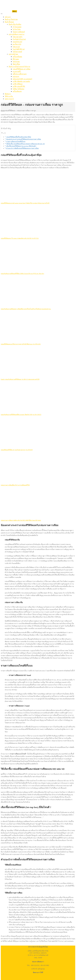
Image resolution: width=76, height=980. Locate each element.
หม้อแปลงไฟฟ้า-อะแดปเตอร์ (22, 79)
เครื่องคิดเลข (17, 91)
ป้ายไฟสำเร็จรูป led (19, 39)
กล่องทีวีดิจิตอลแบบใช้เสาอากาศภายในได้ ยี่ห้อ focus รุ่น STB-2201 (21, 344)
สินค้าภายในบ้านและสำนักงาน (19, 67)
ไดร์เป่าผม (16, 62)
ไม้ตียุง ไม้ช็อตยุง (18, 89)
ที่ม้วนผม (16, 59)
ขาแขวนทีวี (17, 71)
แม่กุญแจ (16, 76)
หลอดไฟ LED (17, 42)
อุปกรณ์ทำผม (13, 54)
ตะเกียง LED (17, 44)
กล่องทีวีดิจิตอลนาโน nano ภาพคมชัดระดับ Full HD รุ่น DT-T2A (20, 238)
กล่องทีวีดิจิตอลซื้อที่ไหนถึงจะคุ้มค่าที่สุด (19, 137)
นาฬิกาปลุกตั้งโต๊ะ (19, 86)
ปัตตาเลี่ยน (16, 64)
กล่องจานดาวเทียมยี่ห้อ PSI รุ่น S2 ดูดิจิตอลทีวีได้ (15, 485)
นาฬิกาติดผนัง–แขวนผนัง (21, 81)
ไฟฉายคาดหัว (18, 37)
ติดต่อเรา (8, 94)
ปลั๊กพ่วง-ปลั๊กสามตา (20, 74)
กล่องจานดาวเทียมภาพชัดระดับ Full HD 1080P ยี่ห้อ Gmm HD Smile (21, 520)
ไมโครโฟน (17, 29)
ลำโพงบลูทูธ (17, 27)
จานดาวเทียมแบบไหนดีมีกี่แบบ (16, 141)
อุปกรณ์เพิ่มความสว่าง (16, 34)
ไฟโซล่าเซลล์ (17, 52)
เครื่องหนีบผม (17, 57)
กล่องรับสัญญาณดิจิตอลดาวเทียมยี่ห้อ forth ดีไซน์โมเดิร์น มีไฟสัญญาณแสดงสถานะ (26, 309)
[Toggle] (5, 133)
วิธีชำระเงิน (9, 96)
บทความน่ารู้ (9, 99)
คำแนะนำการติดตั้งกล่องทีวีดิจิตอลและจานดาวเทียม (22, 148)
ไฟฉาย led (16, 47)
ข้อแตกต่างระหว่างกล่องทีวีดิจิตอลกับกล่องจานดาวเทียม (24, 139)
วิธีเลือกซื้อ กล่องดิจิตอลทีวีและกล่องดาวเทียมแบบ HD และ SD (25, 144)
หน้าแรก (8, 17)
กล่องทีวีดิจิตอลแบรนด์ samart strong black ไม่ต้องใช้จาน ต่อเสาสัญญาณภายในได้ (25, 203)
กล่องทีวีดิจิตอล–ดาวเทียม (22, 69)
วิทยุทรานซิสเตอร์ (19, 32)
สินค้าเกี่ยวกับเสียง (15, 24)
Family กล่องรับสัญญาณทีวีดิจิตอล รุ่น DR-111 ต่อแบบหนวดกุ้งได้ (20, 379)
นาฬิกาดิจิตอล (18, 84)
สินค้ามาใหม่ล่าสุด (11, 19)
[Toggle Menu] (2, 14)
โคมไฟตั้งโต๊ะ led (19, 49)
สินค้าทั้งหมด (9, 22)
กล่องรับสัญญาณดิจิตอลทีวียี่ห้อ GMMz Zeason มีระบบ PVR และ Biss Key (22, 274)
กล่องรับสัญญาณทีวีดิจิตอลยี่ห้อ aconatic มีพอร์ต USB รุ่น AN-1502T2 (21, 415)
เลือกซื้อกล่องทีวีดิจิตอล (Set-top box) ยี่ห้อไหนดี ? (21, 146)
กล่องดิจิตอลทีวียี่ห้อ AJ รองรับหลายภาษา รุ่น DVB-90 (17, 450)
